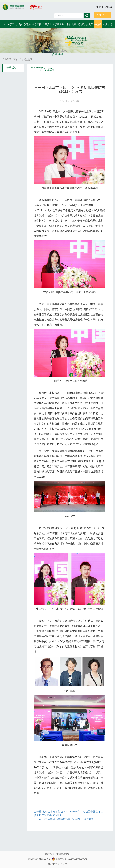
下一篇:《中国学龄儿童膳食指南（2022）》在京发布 (64, 819)
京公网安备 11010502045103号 (70, 859)
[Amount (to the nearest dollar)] (69, 16)
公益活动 (11, 68)
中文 (99, 7)
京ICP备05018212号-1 (39, 859)
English (108, 7)
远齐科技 (63, 864)
